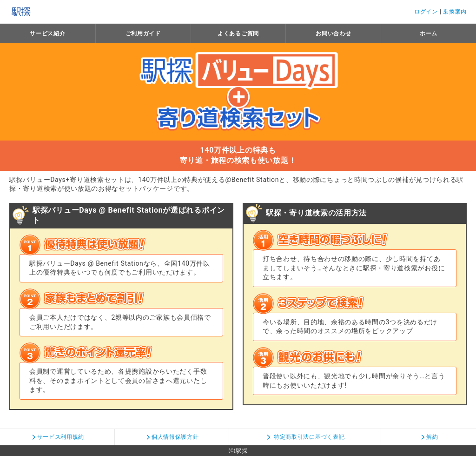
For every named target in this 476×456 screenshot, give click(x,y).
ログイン (426, 12)
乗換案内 (455, 12)
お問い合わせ (333, 34)
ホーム (429, 34)
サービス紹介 (47, 34)
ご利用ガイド (143, 34)
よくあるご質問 (238, 34)
